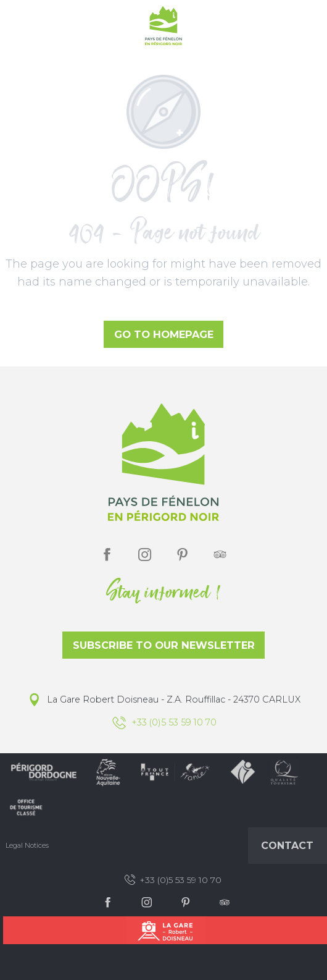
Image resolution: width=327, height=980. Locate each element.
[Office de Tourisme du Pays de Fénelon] (163, 28)
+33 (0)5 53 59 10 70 (172, 880)
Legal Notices (27, 845)
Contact (287, 846)
